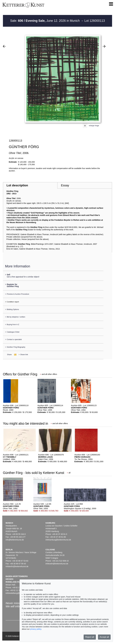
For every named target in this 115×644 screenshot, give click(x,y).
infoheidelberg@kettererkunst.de (19, 593)
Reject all (90, 637)
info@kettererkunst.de (15, 540)
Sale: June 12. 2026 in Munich (45, 21)
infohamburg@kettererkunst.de (58, 540)
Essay (65, 185)
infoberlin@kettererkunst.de (17, 566)
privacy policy (36, 629)
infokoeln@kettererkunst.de (57, 564)
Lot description (17, 185)
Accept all (104, 637)
